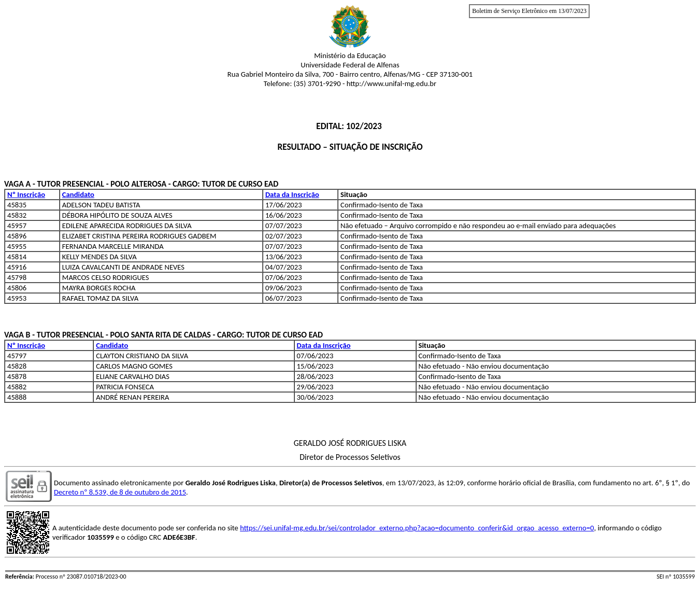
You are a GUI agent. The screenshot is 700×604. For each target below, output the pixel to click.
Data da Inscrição (292, 194)
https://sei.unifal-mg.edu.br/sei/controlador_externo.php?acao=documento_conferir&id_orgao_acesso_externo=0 (417, 528)
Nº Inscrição (26, 194)
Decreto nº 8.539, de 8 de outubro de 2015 (120, 492)
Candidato (78, 194)
